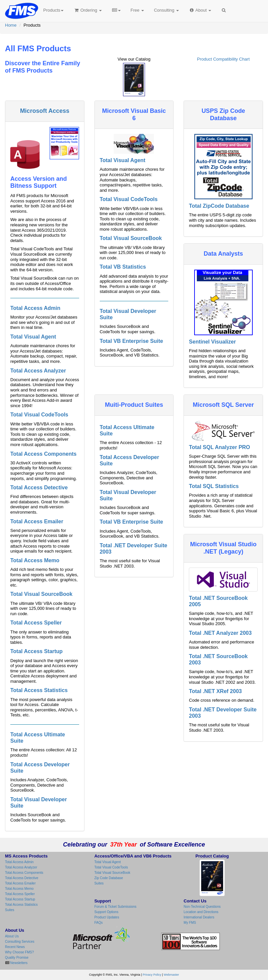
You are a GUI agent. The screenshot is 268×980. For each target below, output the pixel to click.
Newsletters (18, 963)
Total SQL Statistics (214, 486)
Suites (10, 910)
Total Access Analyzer (38, 371)
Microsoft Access (45, 111)
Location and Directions (201, 912)
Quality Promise (17, 958)
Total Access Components (43, 454)
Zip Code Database (109, 878)
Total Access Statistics (39, 690)
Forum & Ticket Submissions (116, 907)
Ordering (88, 10)
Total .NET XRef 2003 (215, 691)
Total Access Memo (35, 560)
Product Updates (107, 917)
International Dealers (199, 917)
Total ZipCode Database (219, 206)
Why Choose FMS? (19, 952)
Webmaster (171, 975)
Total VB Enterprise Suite (132, 341)
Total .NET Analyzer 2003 (220, 633)
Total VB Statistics (123, 267)
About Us (12, 936)
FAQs (99, 923)
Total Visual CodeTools (39, 415)
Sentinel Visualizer (212, 342)
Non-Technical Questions (202, 907)
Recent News (15, 947)
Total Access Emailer (37, 521)
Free (137, 10)
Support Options (106, 912)
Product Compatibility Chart (223, 59)
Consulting (166, 10)
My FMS (190, 923)
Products (53, 10)
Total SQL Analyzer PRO (219, 447)
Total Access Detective (39, 488)
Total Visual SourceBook (41, 594)
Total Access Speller (36, 623)
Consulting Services (20, 942)
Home (11, 25)
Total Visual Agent (33, 337)
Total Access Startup (36, 651)
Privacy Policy (152, 975)
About (200, 10)
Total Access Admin (35, 308)
